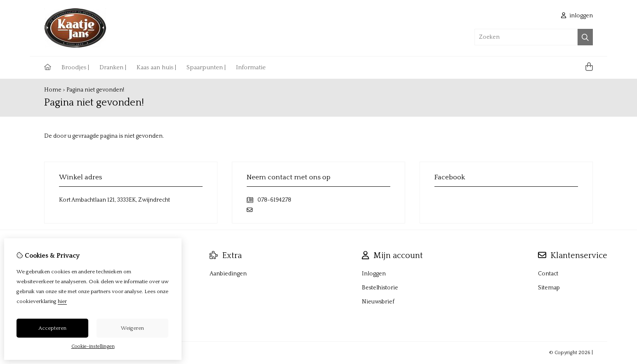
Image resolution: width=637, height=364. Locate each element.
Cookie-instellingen (93, 346)
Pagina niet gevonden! (95, 90)
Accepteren (52, 328)
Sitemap (549, 288)
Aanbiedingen (228, 274)
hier (62, 301)
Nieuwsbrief (378, 302)
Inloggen (374, 274)
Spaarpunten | (206, 67)
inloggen (577, 16)
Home (53, 90)
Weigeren (132, 328)
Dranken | (113, 67)
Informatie (251, 67)
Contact (548, 274)
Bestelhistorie (380, 288)
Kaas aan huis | (156, 67)
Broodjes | (75, 67)
